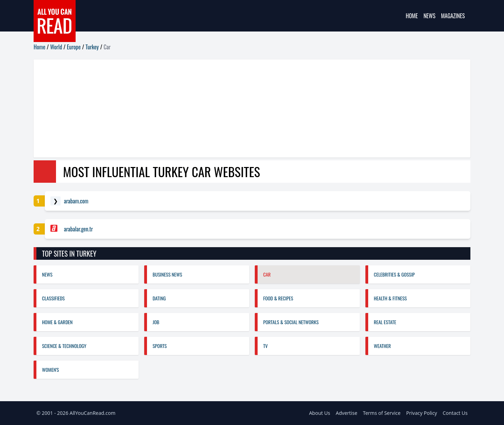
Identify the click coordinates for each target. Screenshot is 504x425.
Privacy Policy (421, 413)
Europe (74, 47)
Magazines (453, 16)
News (429, 16)
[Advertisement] (244, 109)
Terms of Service (382, 413)
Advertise (346, 413)
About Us (320, 413)
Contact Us (455, 413)
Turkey (92, 47)
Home (412, 16)
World (56, 47)
